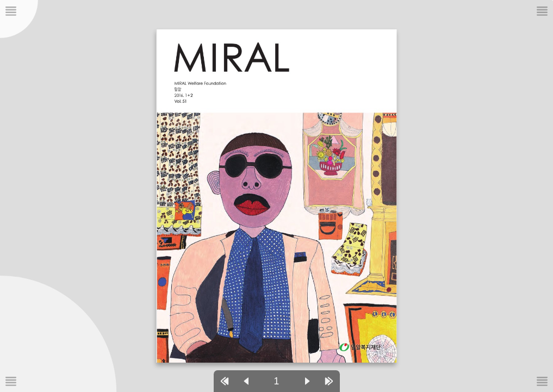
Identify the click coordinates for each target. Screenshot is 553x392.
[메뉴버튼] (11, 381)
